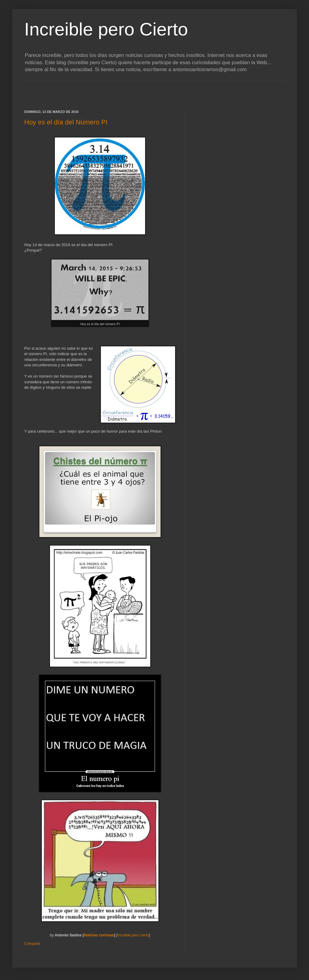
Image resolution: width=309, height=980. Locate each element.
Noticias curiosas (99, 935)
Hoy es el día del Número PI (66, 122)
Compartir (32, 944)
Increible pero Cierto (106, 29)
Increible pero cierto (133, 935)
